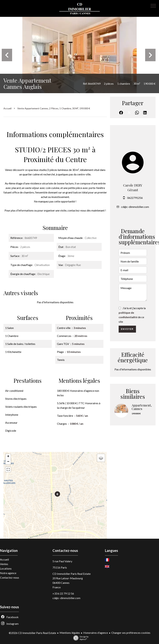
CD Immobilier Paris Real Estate (72, 574)
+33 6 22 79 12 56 (63, 593)
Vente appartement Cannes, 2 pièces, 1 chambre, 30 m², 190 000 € (54, 108)
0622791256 (135, 198)
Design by (80, 638)
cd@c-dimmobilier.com (135, 207)
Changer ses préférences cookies (131, 633)
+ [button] (8, 457)
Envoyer (127, 329)
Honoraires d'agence (96, 633)
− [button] (8, 462)
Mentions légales (70, 633)
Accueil (7, 108)
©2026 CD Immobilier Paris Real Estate (32, 633)
